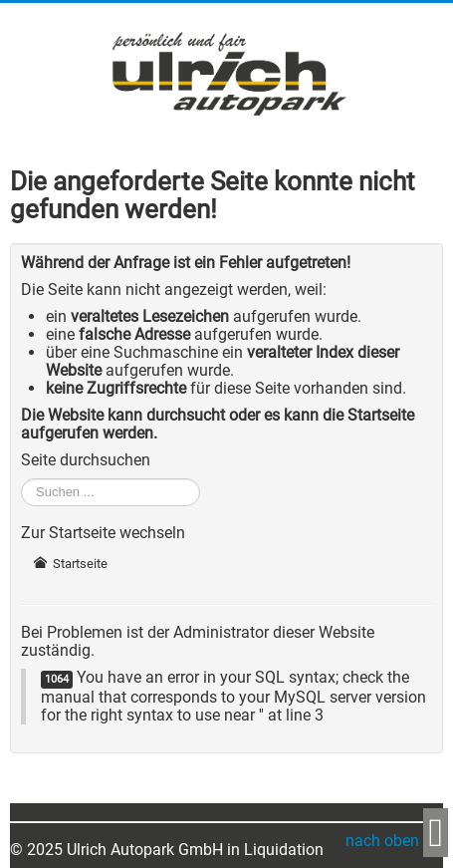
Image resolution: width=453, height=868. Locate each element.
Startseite (70, 564)
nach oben (384, 841)
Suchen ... (21, 479)
